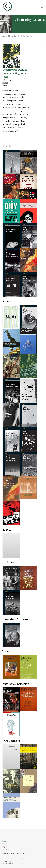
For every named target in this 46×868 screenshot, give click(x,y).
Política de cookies (7, 864)
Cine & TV (21, 36)
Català (5, 844)
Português (6, 849)
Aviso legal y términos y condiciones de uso (14, 859)
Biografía (4, 36)
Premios (29, 36)
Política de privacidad (8, 861)
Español (5, 841)
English (5, 847)
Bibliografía (12, 36)
